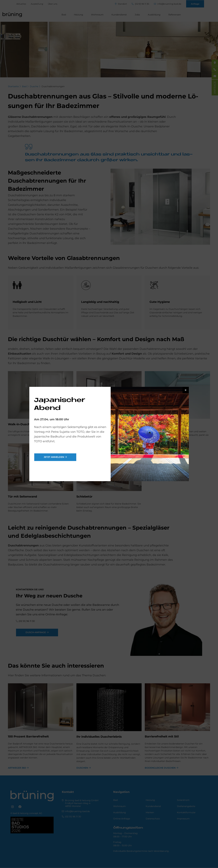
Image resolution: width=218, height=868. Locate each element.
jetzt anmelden (54, 457)
